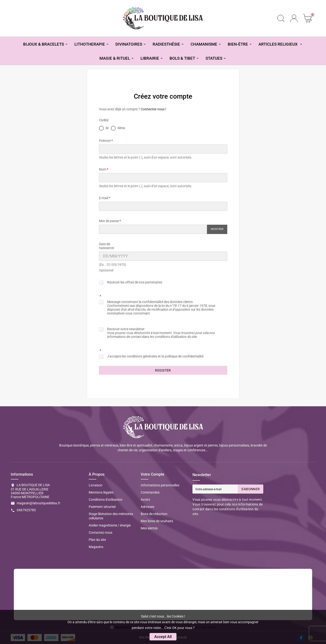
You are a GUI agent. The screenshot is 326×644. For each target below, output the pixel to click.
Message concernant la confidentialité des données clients (161, 308)
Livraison (96, 485)
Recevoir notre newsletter (161, 333)
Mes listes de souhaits (157, 521)
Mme (118, 128)
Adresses (147, 507)
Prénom (105, 141)
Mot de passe (109, 221)
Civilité (104, 120)
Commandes (150, 492)
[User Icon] (294, 18)
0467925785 (26, 510)
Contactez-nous (101, 532)
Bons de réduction (154, 514)
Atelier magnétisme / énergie (110, 525)
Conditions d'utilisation (106, 500)
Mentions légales (101, 492)
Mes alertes (149, 528)
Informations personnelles (160, 485)
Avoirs (145, 500)
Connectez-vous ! (153, 109)
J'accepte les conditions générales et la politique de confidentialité (155, 356)
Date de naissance (106, 246)
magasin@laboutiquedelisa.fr (39, 503)
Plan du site (97, 540)
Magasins (96, 547)
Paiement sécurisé (102, 507)
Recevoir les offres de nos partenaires (135, 282)
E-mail (103, 198)
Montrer (217, 229)
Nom (103, 169)
